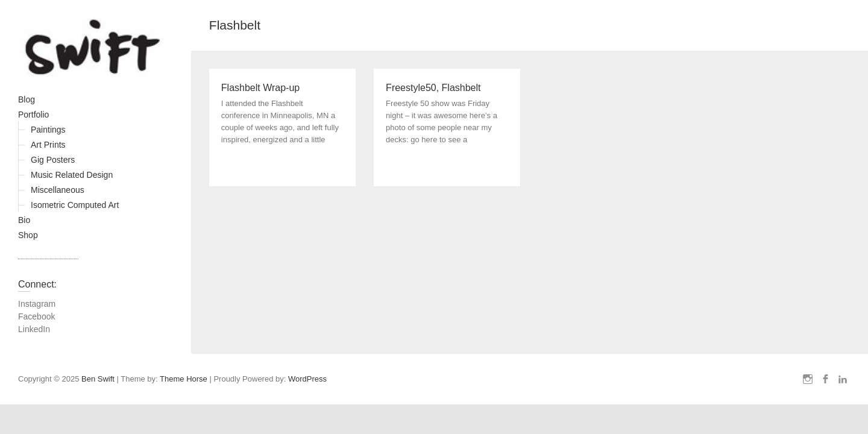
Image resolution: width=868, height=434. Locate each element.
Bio (24, 220)
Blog (27, 99)
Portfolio (33, 115)
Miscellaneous (58, 190)
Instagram (37, 304)
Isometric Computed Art (75, 205)
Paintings (48, 130)
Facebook (36, 316)
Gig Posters (53, 160)
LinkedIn (34, 329)
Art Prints (48, 145)
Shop (28, 235)
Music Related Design (72, 175)
